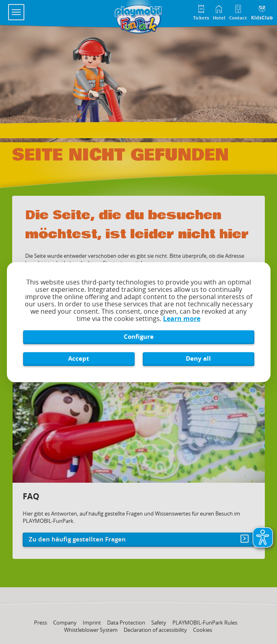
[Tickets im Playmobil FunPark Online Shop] (201, 12)
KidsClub (262, 18)
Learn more (182, 319)
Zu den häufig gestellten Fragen (77, 539)
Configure (139, 336)
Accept (79, 358)
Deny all (198, 358)
